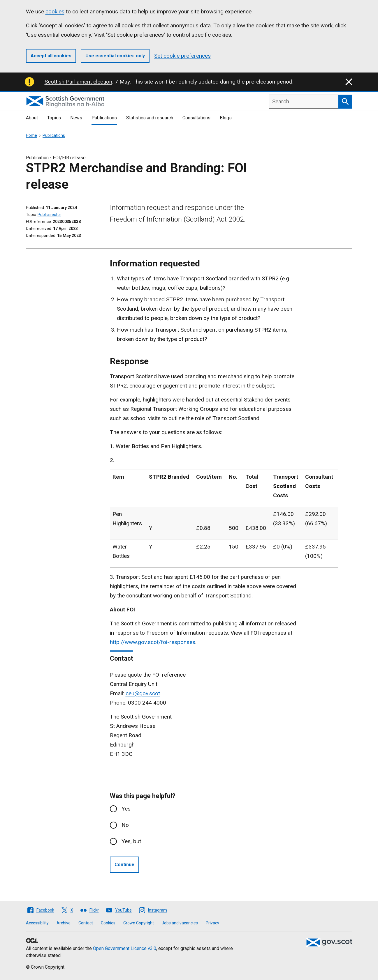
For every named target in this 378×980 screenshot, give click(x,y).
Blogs (226, 118)
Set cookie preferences (182, 56)
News (76, 118)
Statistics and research (150, 118)
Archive (64, 923)
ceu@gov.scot (143, 693)
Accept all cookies (51, 56)
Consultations (196, 118)
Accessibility (37, 923)
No (125, 825)
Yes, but (131, 841)
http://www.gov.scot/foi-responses (153, 642)
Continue (124, 865)
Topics (54, 118)
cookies (55, 12)
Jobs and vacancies (180, 923)
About (32, 118)
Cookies (108, 923)
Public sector (49, 215)
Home (31, 135)
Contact (86, 923)
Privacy (212, 923)
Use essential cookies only (115, 56)
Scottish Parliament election (78, 82)
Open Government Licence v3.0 (125, 948)
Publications (104, 118)
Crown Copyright (139, 923)
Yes (126, 809)
